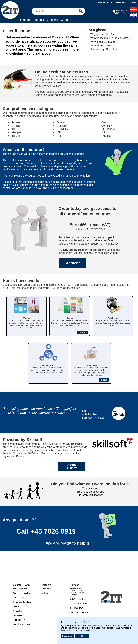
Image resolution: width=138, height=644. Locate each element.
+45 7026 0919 (53, 531)
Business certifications (91, 492)
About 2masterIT (104, 3)
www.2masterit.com (81, 626)
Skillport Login (19, 615)
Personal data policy (22, 593)
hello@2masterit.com (79, 599)
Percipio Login (19, 620)
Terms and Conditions (22, 602)
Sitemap (17, 606)
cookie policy (85, 630)
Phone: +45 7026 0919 (79, 604)
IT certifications (91, 488)
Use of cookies (19, 598)
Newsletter (121, 3)
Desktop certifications (91, 495)
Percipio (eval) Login (22, 624)
